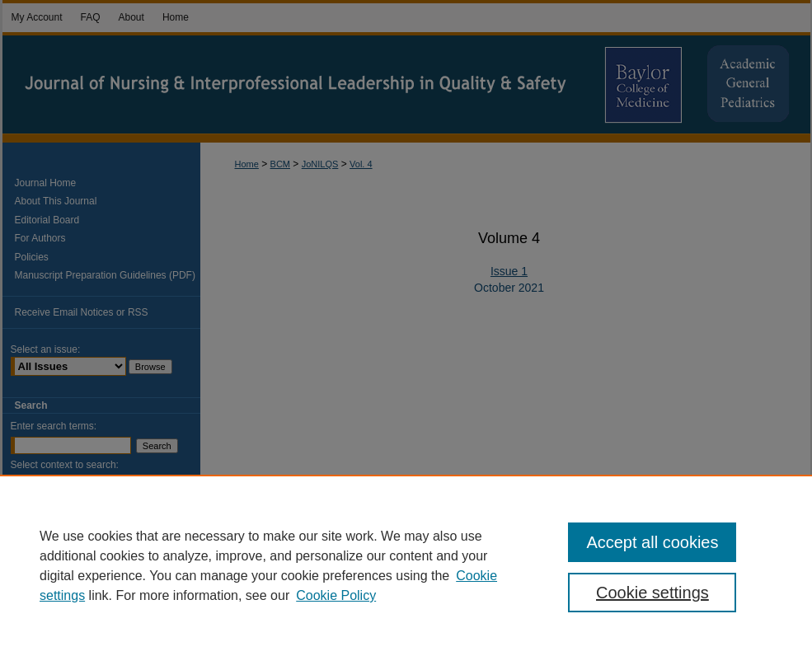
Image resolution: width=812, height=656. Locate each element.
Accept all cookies (652, 542)
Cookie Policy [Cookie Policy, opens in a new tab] (336, 595)
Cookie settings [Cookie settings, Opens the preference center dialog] (652, 593)
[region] (406, 565)
